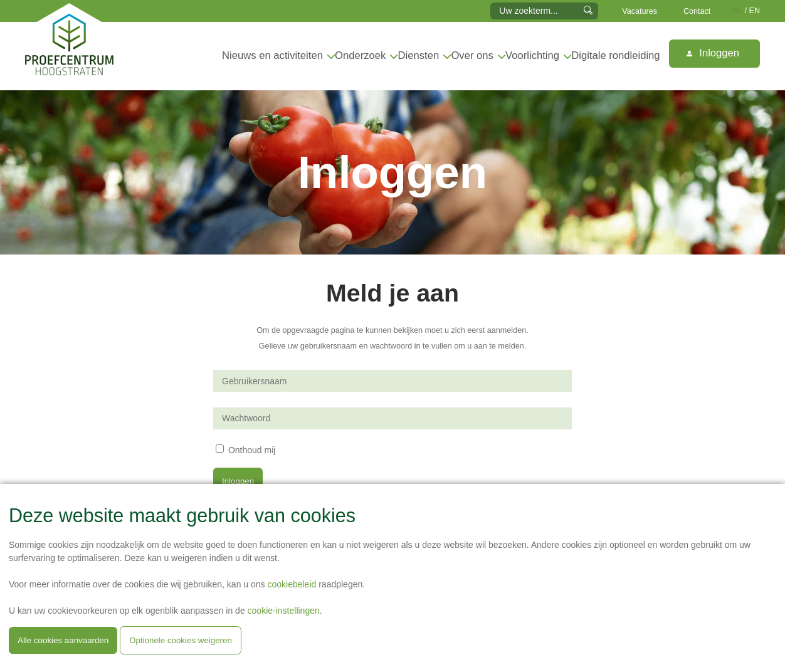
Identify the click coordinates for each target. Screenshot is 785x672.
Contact (697, 11)
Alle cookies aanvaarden (63, 640)
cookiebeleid (292, 584)
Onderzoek (360, 55)
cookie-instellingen (284, 611)
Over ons (472, 55)
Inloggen (713, 53)
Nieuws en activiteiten (272, 55)
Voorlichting (532, 55)
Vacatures (640, 11)
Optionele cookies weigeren (181, 640)
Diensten (419, 55)
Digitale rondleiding (615, 55)
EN (755, 11)
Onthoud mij (252, 449)
